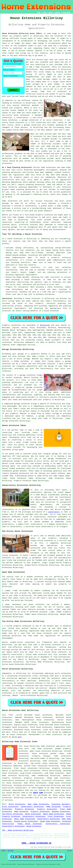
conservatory (54, 512)
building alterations (24, 785)
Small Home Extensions (53, 814)
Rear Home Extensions (38, 804)
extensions (51, 167)
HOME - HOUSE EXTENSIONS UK (36, 843)
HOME (39, 13)
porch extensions (32, 771)
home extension (43, 67)
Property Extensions (47, 809)
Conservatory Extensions (32, 807)
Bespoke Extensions (61, 812)
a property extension (59, 258)
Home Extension (53, 807)
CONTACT (58, 13)
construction (8, 788)
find (11, 715)
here (20, 737)
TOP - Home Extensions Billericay (18, 830)
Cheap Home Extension (50, 821)
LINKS (44, 13)
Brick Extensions (17, 804)
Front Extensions (56, 816)
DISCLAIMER (66, 13)
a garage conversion (31, 125)
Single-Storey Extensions (26, 821)
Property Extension (24, 809)
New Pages (11, 851)
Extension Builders (61, 804)
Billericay (45, 325)
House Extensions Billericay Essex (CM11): (22, 33)
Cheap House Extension (30, 824)
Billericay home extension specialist (48, 746)
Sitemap (3, 851)
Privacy (70, 851)
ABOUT (51, 13)
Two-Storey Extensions (12, 814)
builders (57, 144)
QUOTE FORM (38, 793)
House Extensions (33, 814)
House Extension (34, 826)
